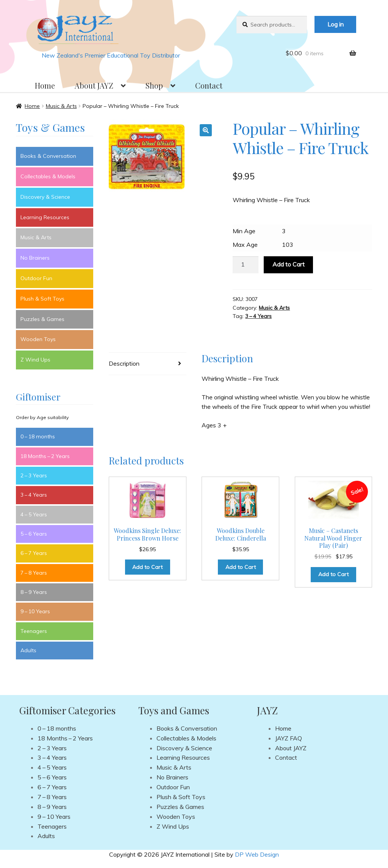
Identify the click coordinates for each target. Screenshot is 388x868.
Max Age (245, 245)
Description (124, 363)
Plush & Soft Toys (42, 299)
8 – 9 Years (34, 592)
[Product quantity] (246, 265)
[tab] (147, 364)
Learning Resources (45, 217)
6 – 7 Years (34, 553)
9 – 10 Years (35, 611)
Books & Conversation (48, 156)
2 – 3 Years (34, 475)
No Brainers (35, 258)
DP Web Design (257, 854)
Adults (28, 650)
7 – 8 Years (34, 573)
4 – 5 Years (34, 514)
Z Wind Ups (35, 360)
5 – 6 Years (34, 534)
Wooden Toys (38, 339)
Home (45, 85)
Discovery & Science (45, 197)
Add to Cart (289, 264)
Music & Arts (61, 106)
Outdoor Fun (36, 278)
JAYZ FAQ (289, 738)
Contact (209, 85)
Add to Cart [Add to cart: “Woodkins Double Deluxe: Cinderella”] (241, 567)
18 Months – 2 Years (45, 456)
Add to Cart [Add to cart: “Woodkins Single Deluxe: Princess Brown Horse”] (147, 567)
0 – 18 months (38, 436)
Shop (154, 85)
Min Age (244, 231)
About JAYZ (94, 85)
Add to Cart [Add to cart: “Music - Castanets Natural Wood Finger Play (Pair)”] (333, 574)
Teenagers (34, 631)
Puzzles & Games (42, 319)
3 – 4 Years (258, 316)
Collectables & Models (48, 176)
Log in (336, 24)
